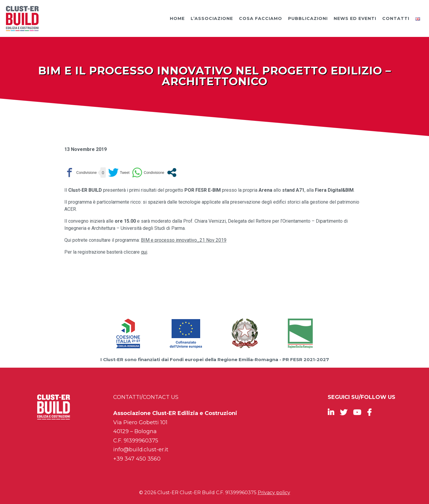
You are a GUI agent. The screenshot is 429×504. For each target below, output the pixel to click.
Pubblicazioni (308, 18)
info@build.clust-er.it (141, 450)
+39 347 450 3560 (137, 459)
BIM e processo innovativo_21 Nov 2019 (184, 240)
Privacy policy (274, 493)
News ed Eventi (355, 18)
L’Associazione (212, 18)
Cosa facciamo (261, 18)
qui (144, 252)
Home (177, 18)
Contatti (396, 18)
